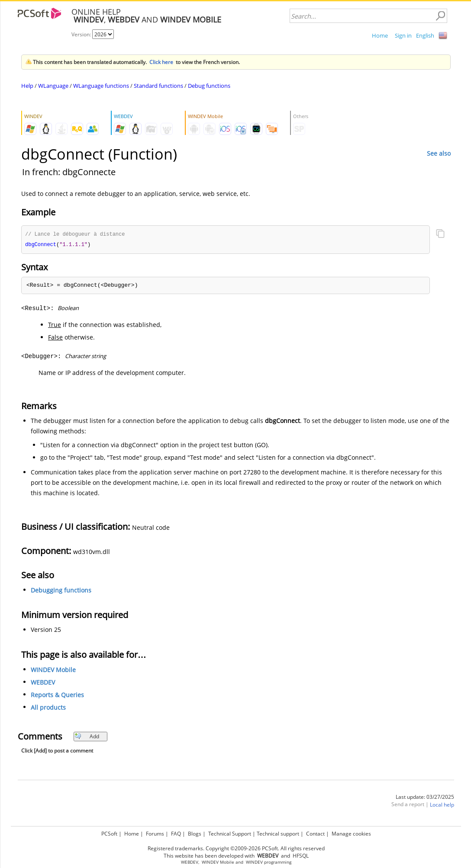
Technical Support (230, 834)
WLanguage (53, 86)
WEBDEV (43, 683)
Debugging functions (61, 591)
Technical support (278, 834)
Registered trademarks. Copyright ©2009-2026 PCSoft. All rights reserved (236, 848)
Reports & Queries (57, 696)
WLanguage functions (101, 86)
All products (48, 708)
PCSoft (109, 834)
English (425, 35)
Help (27, 86)
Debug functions (209, 86)
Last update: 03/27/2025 (425, 798)
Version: (82, 34)
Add (87, 737)
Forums (155, 834)
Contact (315, 834)
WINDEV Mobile (53, 671)
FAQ (176, 834)
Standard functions (158, 86)
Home (380, 35)
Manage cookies (351, 834)
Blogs (195, 834)
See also (439, 153)
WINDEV (254, 862)
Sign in (403, 35)
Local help (442, 806)
